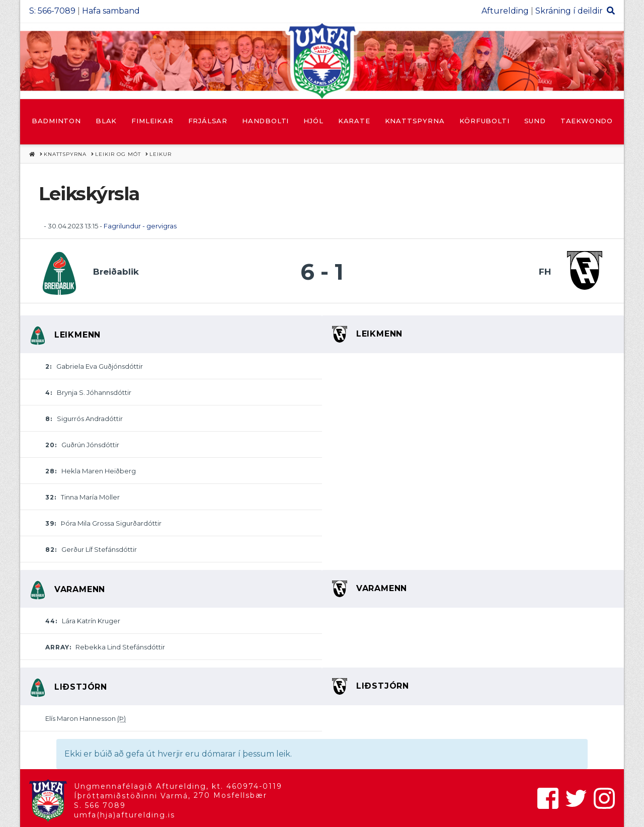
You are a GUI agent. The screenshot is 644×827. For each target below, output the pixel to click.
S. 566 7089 (100, 805)
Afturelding (505, 11)
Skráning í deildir (569, 11)
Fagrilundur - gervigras (140, 226)
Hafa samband (111, 11)
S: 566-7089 (52, 11)
